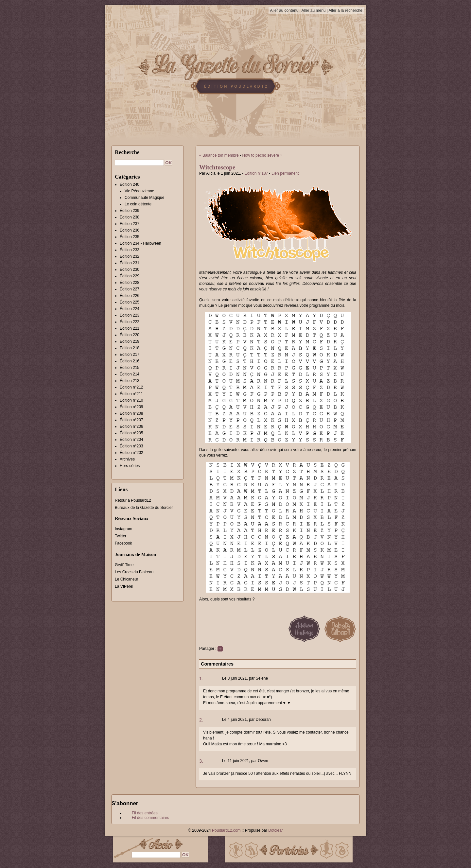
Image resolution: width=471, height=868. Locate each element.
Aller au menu (313, 10)
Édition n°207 (131, 420)
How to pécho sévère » (262, 155)
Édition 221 (130, 328)
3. (201, 761)
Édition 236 (130, 230)
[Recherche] (139, 163)
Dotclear (276, 830)
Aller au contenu (284, 10)
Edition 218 (130, 348)
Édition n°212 (131, 387)
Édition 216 (130, 361)
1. (201, 679)
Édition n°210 (131, 400)
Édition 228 (130, 283)
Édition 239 (130, 211)
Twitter (121, 536)
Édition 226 (130, 296)
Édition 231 (130, 263)
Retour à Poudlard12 (133, 500)
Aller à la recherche (346, 10)
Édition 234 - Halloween (140, 243)
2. (201, 720)
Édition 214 (130, 374)
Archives (127, 459)
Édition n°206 (131, 426)
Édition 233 (130, 250)
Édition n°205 (131, 433)
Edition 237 (130, 224)
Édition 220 (130, 335)
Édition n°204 (131, 440)
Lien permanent (285, 173)
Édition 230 (130, 269)
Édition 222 (130, 322)
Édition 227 (130, 289)
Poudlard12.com (226, 830)
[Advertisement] (397, 136)
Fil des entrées (145, 813)
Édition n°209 (131, 407)
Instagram (123, 529)
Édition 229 (130, 276)
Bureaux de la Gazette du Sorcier (144, 508)
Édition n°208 (131, 413)
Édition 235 (130, 237)
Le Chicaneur (126, 579)
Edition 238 (130, 217)
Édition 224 (130, 309)
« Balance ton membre (219, 155)
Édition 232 (130, 256)
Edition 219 (130, 341)
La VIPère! (124, 586)
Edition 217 (130, 355)
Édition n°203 (131, 446)
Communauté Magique (144, 198)
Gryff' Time (124, 565)
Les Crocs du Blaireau (134, 572)
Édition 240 (130, 184)
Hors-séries (130, 466)
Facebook (123, 543)
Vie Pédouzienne (140, 191)
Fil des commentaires (150, 818)
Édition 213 (130, 381)
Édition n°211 (131, 394)
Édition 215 (130, 368)
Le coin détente (138, 204)
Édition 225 (130, 302)
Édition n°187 (256, 173)
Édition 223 (130, 315)
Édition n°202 (131, 453)
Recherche (127, 152)
